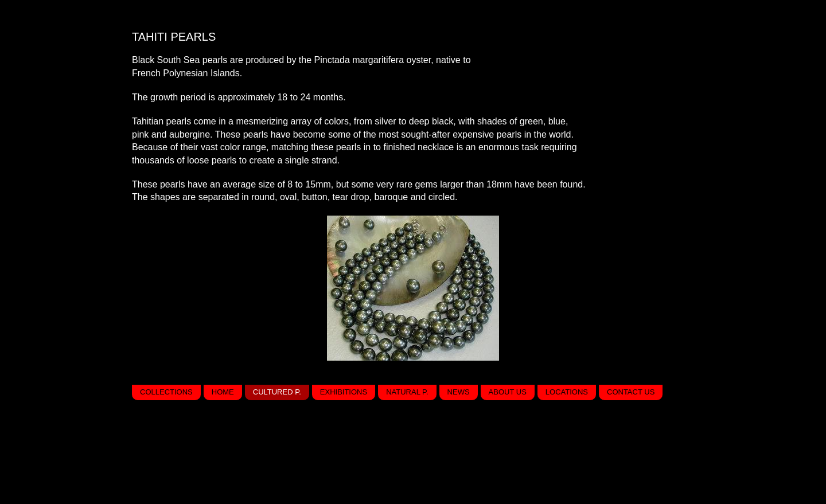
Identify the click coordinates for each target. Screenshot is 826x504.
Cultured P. (277, 392)
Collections (166, 392)
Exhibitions (344, 392)
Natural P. (407, 392)
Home (223, 392)
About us (508, 392)
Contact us (631, 392)
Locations (567, 392)
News (459, 392)
